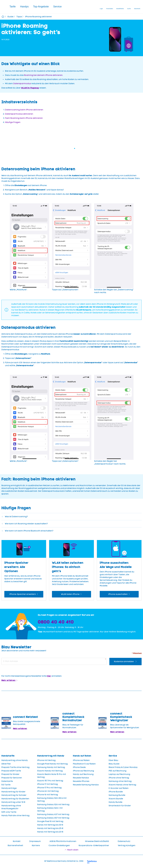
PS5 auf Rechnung (118, 771)
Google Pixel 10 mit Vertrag (50, 821)
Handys (24, 7)
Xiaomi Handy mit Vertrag (50, 771)
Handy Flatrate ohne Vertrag (15, 816)
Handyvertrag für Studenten (15, 799)
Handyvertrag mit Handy (51, 756)
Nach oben (73, 850)
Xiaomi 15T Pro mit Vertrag (50, 781)
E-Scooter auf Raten (119, 788)
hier (49, 676)
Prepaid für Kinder (10, 774)
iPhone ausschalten (118, 594)
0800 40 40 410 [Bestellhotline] (56, 622)
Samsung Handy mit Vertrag (51, 767)
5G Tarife (6, 785)
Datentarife (7, 781)
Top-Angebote (41, 7)
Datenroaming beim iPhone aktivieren (24, 110)
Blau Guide (114, 764)
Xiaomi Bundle (116, 799)
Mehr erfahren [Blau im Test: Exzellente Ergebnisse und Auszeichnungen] (69, 732)
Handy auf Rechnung (83, 774)
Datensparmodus (22, 84)
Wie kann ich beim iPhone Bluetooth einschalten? (29, 531)
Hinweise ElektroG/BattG (97, 841)
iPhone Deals (79, 767)
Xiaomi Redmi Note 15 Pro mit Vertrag (52, 776)
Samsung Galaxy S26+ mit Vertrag (50, 809)
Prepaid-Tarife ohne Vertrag (15, 767)
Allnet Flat (6, 764)
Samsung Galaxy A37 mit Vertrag (53, 814)
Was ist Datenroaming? (16, 517)
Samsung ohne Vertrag (120, 781)
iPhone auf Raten (81, 760)
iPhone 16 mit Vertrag (48, 795)
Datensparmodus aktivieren (19, 114)
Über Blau (113, 760)
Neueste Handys (81, 778)
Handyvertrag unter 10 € (13, 802)
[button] (13, 7)
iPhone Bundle (116, 792)
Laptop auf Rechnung (119, 774)
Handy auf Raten (82, 756)
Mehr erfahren (8, 680)
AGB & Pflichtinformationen (63, 841)
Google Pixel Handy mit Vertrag (52, 764)
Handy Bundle (115, 802)
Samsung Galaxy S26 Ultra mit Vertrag (52, 800)
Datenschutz (124, 841)
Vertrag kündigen (127, 845)
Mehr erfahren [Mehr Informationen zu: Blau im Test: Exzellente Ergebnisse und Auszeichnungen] (20, 728)
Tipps (19, 17)
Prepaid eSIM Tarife (11, 771)
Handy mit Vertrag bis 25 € (50, 828)
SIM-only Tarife (9, 812)
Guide (10, 17)
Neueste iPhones (81, 781)
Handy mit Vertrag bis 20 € (50, 832)
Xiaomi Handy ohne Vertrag (122, 785)
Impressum (35, 841)
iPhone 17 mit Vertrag (47, 784)
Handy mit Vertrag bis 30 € (50, 825)
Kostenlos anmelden (124, 662)
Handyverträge (9, 788)
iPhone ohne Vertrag (119, 778)
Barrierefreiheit (15, 845)
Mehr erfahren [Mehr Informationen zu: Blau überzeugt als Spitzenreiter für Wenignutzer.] (117, 732)
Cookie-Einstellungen (59, 845)
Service (57, 7)
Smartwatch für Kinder (120, 806)
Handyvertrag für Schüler (14, 795)
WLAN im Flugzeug (30, 88)
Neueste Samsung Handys (86, 785)
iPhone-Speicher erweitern (23, 594)
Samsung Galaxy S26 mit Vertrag (53, 805)
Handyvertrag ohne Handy (15, 760)
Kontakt (17, 841)
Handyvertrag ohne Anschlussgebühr (11, 807)
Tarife (13, 7)
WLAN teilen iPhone (70, 594)
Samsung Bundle (117, 795)
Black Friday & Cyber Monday (123, 767)
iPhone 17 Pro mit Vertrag (49, 788)
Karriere (36, 845)
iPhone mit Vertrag (46, 760)
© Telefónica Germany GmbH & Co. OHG (64, 861)
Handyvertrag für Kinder (13, 792)
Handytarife (8, 756)
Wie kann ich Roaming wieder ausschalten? (26, 524)
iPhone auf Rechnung (83, 771)
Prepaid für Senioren (12, 778)
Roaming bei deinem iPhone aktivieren (43, 75)
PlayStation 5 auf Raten (84, 764)
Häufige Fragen (13, 122)
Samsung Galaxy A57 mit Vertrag (53, 818)
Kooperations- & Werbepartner (94, 845)
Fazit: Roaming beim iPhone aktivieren (24, 118)
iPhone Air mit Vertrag (48, 791)
